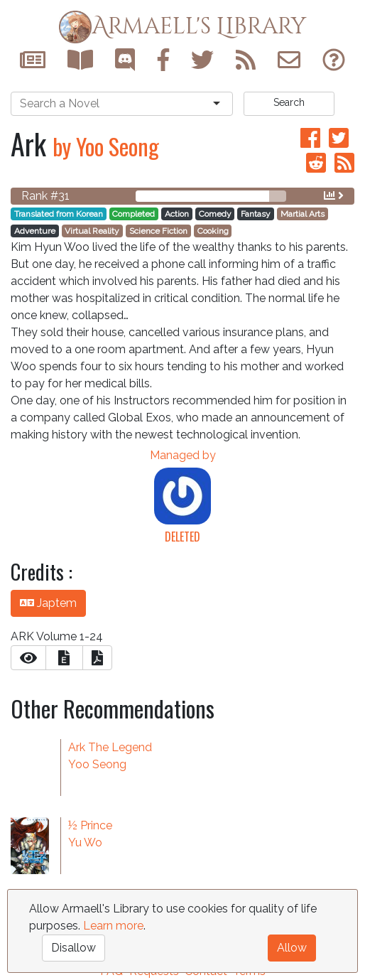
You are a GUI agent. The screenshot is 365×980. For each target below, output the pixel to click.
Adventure (35, 231)
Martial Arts (303, 214)
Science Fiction (158, 231)
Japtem (48, 603)
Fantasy (256, 214)
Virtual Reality (92, 231)
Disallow (73, 948)
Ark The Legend (110, 747)
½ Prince (90, 825)
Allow (292, 948)
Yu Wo (85, 842)
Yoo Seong (97, 764)
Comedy (215, 214)
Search (289, 102)
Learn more (113, 926)
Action (177, 214)
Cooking (213, 231)
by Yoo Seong (106, 146)
